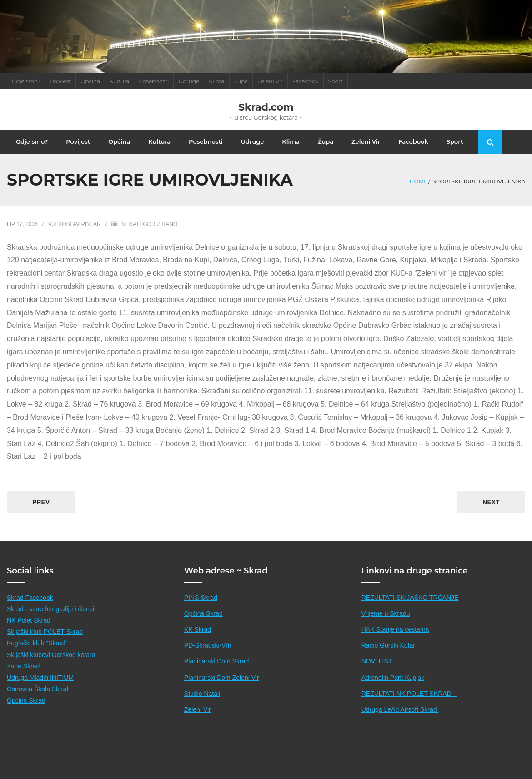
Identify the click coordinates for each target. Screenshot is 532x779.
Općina (90, 81)
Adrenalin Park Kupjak (393, 687)
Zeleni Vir (270, 81)
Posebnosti (154, 81)
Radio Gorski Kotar (388, 655)
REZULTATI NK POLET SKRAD (409, 703)
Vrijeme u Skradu (386, 623)
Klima (216, 81)
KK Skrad (198, 639)
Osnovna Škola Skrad (38, 699)
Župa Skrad (23, 676)
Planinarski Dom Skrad (216, 671)
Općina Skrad (26, 710)
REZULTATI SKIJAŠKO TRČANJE (410, 607)
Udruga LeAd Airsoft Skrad (400, 719)
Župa (241, 81)
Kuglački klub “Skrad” (37, 653)
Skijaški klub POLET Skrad (45, 642)
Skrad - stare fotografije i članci (50, 618)
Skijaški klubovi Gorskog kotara (51, 664)
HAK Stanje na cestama (395, 639)
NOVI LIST (377, 671)
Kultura (119, 81)
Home (419, 191)
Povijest (60, 81)
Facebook (306, 81)
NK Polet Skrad (29, 630)
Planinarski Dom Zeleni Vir (222, 687)
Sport (336, 81)
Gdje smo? (26, 81)
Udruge (189, 81)
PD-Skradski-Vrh (208, 655)
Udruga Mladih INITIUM (40, 687)
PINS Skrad (201, 607)
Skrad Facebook (30, 607)
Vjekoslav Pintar (75, 234)
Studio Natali (202, 703)
